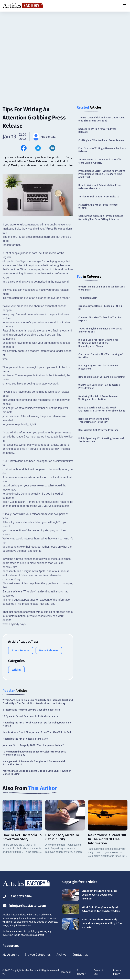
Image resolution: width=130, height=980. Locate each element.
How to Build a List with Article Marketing (101, 377)
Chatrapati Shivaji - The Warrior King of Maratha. (101, 356)
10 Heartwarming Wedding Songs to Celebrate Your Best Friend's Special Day (34, 753)
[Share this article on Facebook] (24, 148)
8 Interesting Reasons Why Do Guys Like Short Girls (31, 710)
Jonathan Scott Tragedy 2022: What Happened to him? (33, 745)
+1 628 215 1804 (18, 896)
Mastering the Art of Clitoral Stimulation (25, 739)
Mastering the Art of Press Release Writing (98, 206)
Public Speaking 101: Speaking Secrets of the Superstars (101, 440)
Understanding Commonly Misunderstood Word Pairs (102, 288)
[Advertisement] (65, 38)
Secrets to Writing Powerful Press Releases (97, 131)
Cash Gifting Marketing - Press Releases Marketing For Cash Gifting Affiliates (101, 218)
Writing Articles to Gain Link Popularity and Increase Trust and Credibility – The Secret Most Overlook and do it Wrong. (38, 702)
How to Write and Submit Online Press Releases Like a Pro (100, 187)
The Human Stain (88, 298)
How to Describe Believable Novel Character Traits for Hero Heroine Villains (102, 409)
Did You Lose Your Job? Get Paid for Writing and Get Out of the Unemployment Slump (98, 343)
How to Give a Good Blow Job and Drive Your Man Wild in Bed (37, 732)
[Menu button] (124, 6)
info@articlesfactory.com (26, 906)
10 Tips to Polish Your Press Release (99, 197)
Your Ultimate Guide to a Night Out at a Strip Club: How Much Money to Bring (37, 772)
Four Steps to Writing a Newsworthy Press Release (102, 150)
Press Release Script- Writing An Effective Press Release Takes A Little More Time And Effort (102, 174)
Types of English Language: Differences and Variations (100, 330)
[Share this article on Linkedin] (52, 148)
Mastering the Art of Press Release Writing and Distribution (98, 398)
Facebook (66, 972)
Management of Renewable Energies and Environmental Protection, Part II (34, 763)
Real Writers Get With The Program (98, 430)
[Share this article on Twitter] (38, 148)
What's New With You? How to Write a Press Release (99, 387)
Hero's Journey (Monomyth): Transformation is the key (94, 420)
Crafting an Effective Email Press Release (101, 140)
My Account (11, 955)
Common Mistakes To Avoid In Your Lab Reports (100, 319)
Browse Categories (40, 955)
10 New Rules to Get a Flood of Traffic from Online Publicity (100, 161)
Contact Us (86, 955)
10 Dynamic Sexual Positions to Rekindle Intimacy (30, 716)
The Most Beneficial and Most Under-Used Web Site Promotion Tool (102, 119)
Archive (66, 955)
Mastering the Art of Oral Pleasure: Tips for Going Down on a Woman (37, 724)
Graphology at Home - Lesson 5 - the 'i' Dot (100, 308)
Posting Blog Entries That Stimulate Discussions (98, 367)
